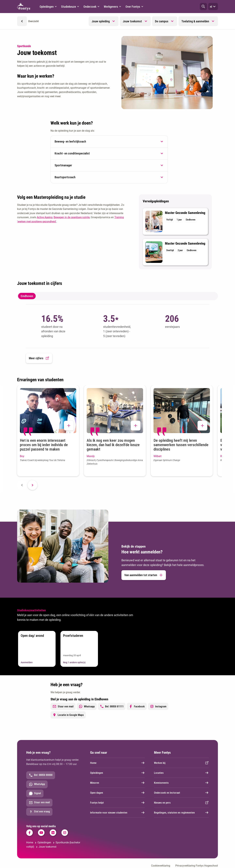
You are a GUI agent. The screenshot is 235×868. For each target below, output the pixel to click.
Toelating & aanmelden (195, 21)
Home (118, 763)
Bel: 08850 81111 (112, 706)
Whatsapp (87, 706)
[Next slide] (32, 485)
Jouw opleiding (101, 21)
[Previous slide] (22, 485)
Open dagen (118, 793)
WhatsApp (37, 784)
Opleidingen (118, 773)
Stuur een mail (63, 706)
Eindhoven (27, 296)
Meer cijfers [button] (39, 358)
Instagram (158, 706)
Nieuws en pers (181, 803)
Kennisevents (181, 783)
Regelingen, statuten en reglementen (181, 813)
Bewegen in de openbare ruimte (72, 217)
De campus (162, 21)
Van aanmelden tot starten (144, 575)
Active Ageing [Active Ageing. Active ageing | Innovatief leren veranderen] (45, 217)
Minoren (118, 783)
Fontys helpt (118, 803)
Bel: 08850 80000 (41, 775)
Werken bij (181, 763)
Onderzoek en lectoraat (181, 793)
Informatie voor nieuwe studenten (118, 813)
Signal (35, 793)
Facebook (137, 706)
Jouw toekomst (132, 21)
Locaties (181, 773)
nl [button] (213, 7)
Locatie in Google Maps (68, 715)
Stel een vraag (39, 812)
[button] (203, 7)
